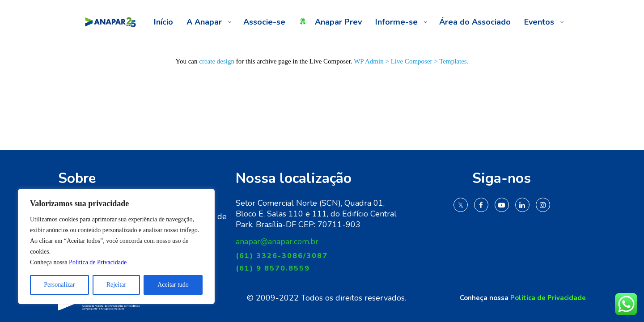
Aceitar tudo (173, 285)
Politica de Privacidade (98, 262)
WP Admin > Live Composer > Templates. (411, 61)
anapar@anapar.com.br (277, 241)
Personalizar (59, 285)
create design (217, 61)
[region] (116, 246)
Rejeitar (116, 285)
